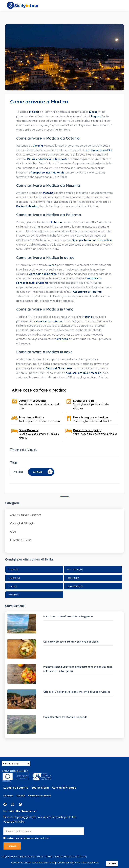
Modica (18, 472)
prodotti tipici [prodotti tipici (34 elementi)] (75, 586)
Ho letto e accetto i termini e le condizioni (28, 838)
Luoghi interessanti (32, 401)
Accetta (112, 863)
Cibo (13, 532)
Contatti (21, 796)
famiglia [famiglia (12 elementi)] (14, 578)
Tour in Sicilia (40, 788)
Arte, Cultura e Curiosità (26, 515)
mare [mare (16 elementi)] (13, 586)
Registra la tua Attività (40, 796)
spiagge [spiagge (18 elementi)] (14, 595)
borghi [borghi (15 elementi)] (14, 569)
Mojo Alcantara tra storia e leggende (65, 717)
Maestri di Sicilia (21, 540)
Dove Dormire (29, 430)
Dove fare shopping (87, 430)
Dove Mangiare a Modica (90, 417)
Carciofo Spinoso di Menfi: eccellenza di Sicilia (71, 642)
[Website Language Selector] (16, 764)
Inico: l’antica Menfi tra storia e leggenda (68, 616)
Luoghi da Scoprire (16, 788)
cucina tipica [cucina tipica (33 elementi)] (75, 569)
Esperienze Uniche (32, 417)
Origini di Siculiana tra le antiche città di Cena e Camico (77, 692)
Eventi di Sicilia (83, 401)
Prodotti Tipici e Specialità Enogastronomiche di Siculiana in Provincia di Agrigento (78, 669)
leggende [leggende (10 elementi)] (73, 578)
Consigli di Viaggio (26, 450)
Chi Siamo (8, 796)
